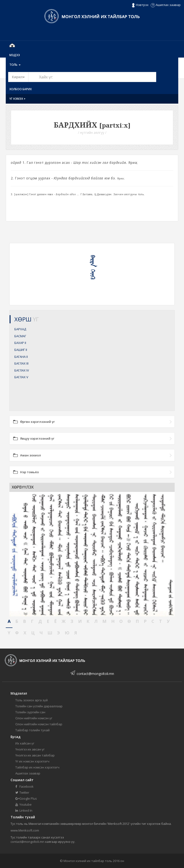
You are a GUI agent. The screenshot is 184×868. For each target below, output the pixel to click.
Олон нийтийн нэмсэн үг (34, 718)
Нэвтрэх (140, 5)
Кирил (20, 77)
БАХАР (20, 343)
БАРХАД (20, 329)
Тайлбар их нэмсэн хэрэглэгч (37, 767)
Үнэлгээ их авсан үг (30, 749)
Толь (15, 65)
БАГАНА (21, 357)
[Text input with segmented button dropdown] (92, 77)
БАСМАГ (20, 336)
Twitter (22, 792)
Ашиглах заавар (166, 5)
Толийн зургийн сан (30, 712)
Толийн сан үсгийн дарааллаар (39, 706)
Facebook (24, 786)
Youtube (23, 804)
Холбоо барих (20, 89)
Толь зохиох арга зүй (32, 700)
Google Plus (26, 798)
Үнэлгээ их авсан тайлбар (35, 755)
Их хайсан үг (25, 743)
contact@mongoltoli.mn (95, 674)
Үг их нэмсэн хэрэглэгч (32, 761)
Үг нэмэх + (17, 99)
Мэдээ (15, 55)
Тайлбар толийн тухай (32, 730)
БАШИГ (21, 350)
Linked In (24, 810)
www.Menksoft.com (25, 830)
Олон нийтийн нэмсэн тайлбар (39, 724)
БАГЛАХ (21, 363)
